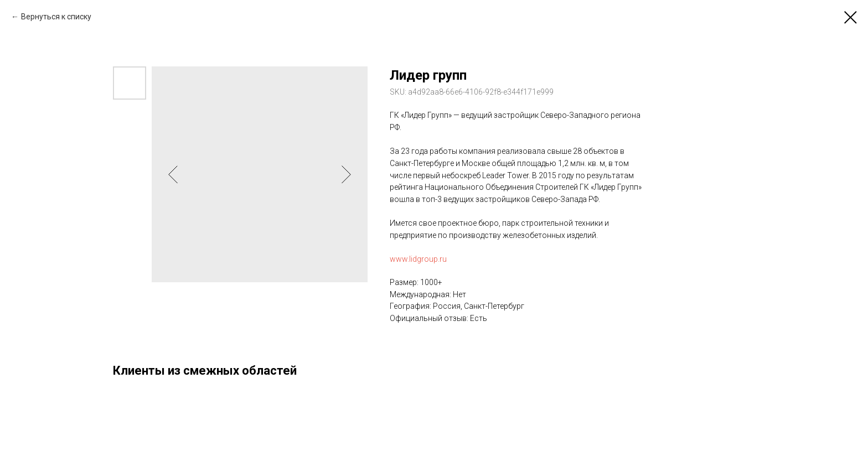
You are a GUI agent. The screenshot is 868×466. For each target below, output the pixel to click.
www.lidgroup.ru (418, 259)
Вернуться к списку (56, 17)
